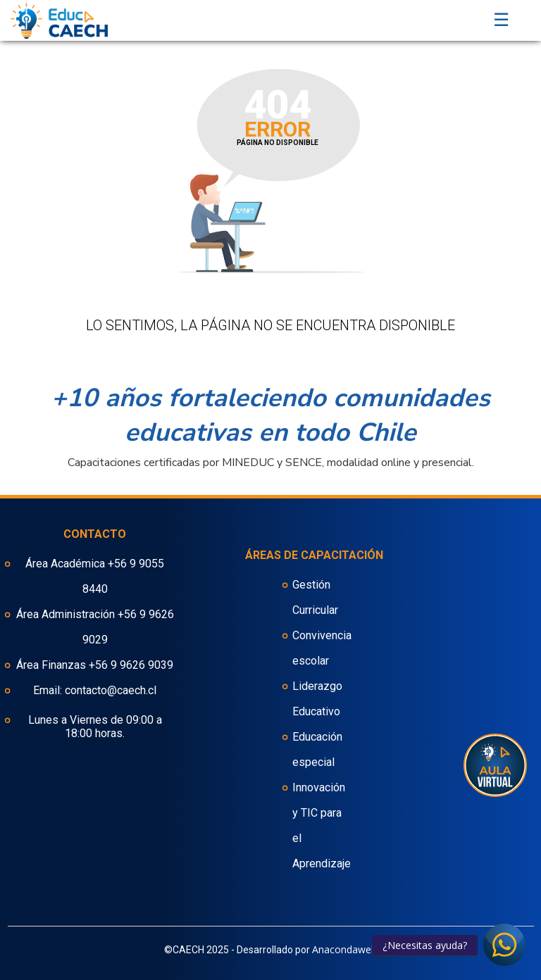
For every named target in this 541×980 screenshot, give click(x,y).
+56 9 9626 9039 (131, 665)
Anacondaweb (344, 949)
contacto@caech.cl (111, 690)
